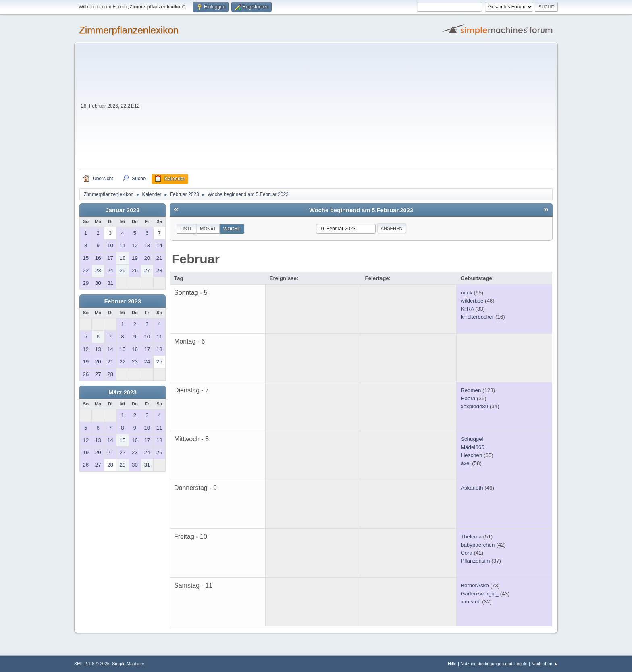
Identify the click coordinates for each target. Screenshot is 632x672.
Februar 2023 (122, 301)
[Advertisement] (347, 108)
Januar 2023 (123, 210)
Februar (196, 259)
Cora (467, 553)
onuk (467, 293)
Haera (468, 398)
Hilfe (452, 664)
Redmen (471, 390)
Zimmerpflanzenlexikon (129, 30)
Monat (208, 229)
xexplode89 (474, 406)
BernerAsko (475, 585)
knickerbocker (477, 317)
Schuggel (472, 439)
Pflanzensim (475, 561)
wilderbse (472, 301)
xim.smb (471, 602)
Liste (186, 229)
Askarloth (472, 488)
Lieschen (471, 455)
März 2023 (123, 392)
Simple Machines (129, 664)
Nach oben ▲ (545, 664)
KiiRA (467, 309)
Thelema (471, 537)
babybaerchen (478, 545)
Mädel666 (473, 447)
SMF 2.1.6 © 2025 (92, 664)
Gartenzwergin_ (480, 594)
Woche (232, 229)
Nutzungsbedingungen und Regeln (494, 664)
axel (466, 463)
